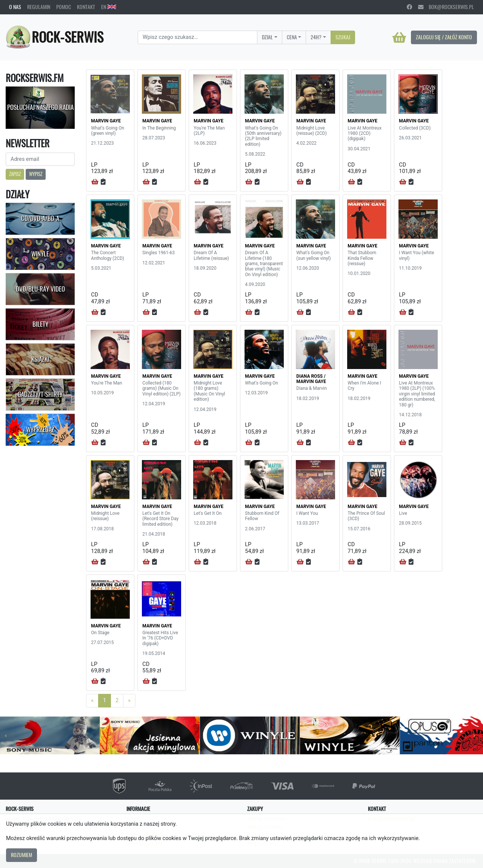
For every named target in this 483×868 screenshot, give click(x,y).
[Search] (198, 37)
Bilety (40, 324)
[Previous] (92, 701)
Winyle (40, 254)
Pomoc (64, 7)
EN (109, 7)
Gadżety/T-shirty (40, 394)
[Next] (129, 701)
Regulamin (39, 7)
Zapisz (15, 174)
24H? (316, 37)
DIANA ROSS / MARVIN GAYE (311, 379)
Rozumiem (22, 855)
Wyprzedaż (40, 429)
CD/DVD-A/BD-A (40, 218)
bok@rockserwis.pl (446, 7)
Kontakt (86, 7)
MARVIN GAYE (106, 121)
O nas (15, 7)
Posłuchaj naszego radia (40, 107)
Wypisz (36, 174)
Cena (292, 37)
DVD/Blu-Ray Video (40, 289)
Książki (40, 359)
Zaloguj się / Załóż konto (444, 37)
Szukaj (343, 37)
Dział (267, 37)
